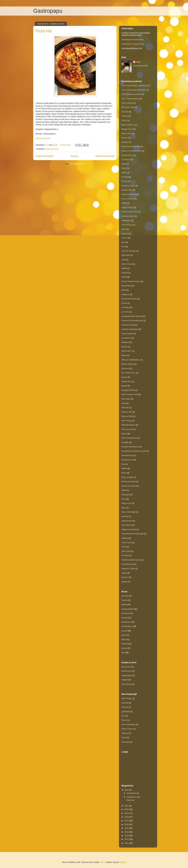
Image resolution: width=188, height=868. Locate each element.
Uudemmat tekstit (44, 156)
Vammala (125, 742)
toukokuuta (132, 793)
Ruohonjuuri (127, 671)
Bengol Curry (127, 129)
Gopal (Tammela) (129, 194)
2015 (127, 828)
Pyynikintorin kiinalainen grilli (134, 451)
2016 (127, 824)
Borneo (125, 138)
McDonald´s (127, 351)
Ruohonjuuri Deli (129, 481)
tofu (123, 653)
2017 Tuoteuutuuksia (130, 99)
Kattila (124, 277)
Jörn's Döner (127, 264)
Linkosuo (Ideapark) (130, 329)
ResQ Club (126, 667)
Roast (124, 473)
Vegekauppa (127, 675)
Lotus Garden (127, 334)
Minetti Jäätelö (128, 364)
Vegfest (125, 680)
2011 (127, 843)
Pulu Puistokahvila (129, 438)
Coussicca (126, 159)
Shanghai (126, 495)
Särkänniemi (127, 521)
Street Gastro (127, 729)
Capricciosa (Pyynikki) (131, 146)
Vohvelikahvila (127, 564)
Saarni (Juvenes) (129, 486)
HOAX (124, 203)
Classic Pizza (127, 155)
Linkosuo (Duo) (128, 325)
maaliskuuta (132, 797)
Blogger (122, 862)
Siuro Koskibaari (128, 724)
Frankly (125, 181)
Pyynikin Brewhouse (130, 447)
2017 (127, 821)
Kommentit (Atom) (77, 164)
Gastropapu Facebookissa (133, 39)
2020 (127, 809)
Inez (123, 247)
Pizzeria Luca (127, 429)
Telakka (125, 538)
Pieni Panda (127, 421)
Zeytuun (125, 577)
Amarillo (125, 112)
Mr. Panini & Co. (128, 373)
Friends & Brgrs (128, 186)
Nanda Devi (126, 382)
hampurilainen (127, 609)
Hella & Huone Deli (130, 212)
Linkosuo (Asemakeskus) (132, 320)
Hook (124, 229)
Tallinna (125, 733)
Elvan (124, 168)
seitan (124, 648)
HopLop (125, 233)
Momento (125, 368)
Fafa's (124, 173)
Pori (123, 716)
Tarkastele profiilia (141, 66)
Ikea (123, 242)
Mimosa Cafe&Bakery (131, 360)
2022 (127, 790)
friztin (102, 862)
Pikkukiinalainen (128, 425)
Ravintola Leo (127, 460)
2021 (127, 806)
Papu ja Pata (127, 416)
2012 (127, 839)
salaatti (124, 644)
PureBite (125, 442)
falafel (124, 605)
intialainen (126, 613)
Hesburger (126, 220)
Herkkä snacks (128, 216)
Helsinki (125, 703)
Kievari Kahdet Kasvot (131, 281)
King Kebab (126, 286)
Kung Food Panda (129, 299)
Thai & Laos (127, 543)
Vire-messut (127, 684)
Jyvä (123, 260)
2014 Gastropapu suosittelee (134, 90)
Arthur (124, 120)
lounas (124, 631)
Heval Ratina (127, 225)
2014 (127, 832)
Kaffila (124, 268)
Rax (123, 464)
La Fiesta (125, 307)
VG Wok (125, 555)
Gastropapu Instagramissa (133, 44)
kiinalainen (126, 622)
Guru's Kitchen (128, 199)
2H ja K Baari (127, 103)
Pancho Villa (127, 412)
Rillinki (124, 468)
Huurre (124, 238)
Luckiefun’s (126, 338)
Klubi (124, 290)
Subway (125, 516)
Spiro (124, 508)
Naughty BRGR (128, 390)
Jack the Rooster (129, 251)
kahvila (124, 618)
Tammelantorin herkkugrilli (133, 534)
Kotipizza (125, 294)
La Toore (125, 312)
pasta (124, 635)
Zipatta (124, 582)
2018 (127, 817)
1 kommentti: (66, 145)
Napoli (124, 386)
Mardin (124, 347)
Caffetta (125, 142)
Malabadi (125, 342)
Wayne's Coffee (128, 569)
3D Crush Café (128, 107)
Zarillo (124, 573)
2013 (127, 836)
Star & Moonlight (129, 512)
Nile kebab (126, 399)
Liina (138, 62)
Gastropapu (48, 11)
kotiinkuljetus (127, 626)
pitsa (47, 149)
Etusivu (74, 156)
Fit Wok (125, 177)
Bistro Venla (127, 133)
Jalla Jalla (126, 255)
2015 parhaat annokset (131, 94)
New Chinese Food (130, 394)
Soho (124, 499)
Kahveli (125, 273)
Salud (124, 490)
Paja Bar (125, 408)
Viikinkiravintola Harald (131, 560)
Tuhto (124, 547)
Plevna (124, 434)
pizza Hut (54, 149)
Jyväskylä (126, 711)
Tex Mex (125, 596)
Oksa (124, 403)
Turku (124, 737)
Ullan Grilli (126, 551)
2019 (127, 813)
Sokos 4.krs (126, 503)
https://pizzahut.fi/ (43, 138)
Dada (124, 164)
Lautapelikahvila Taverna (132, 316)
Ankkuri (125, 116)
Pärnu (124, 720)
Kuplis (124, 303)
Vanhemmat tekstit (105, 156)
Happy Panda (127, 207)
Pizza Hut (44, 31)
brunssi (125, 600)
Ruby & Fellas (127, 477)
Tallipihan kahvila (129, 529)
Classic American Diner (131, 151)
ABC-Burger (127, 698)
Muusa (124, 377)
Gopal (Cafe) (127, 190)
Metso (124, 355)
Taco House (127, 525)
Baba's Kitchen (128, 125)
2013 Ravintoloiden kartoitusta (134, 86)
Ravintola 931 (127, 455)
